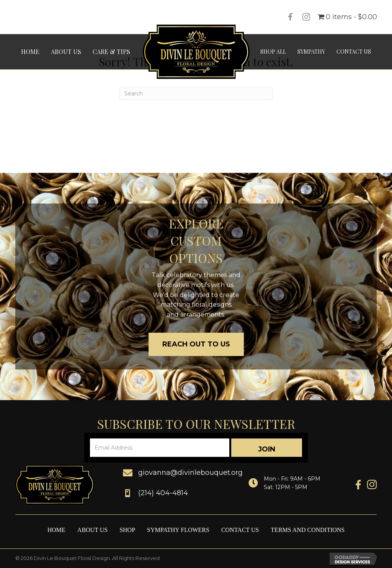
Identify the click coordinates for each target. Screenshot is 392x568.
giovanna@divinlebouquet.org (190, 473)
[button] (267, 448)
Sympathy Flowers (178, 530)
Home (56, 530)
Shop (127, 530)
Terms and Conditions (308, 530)
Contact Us (240, 530)
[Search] (196, 94)
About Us (92, 530)
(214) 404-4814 (163, 493)
